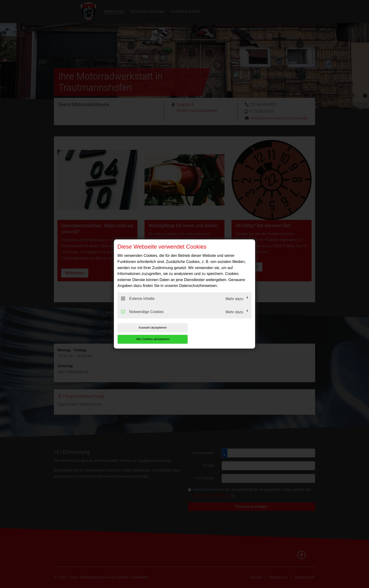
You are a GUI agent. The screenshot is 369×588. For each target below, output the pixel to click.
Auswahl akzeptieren (148, 333)
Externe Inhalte (138, 304)
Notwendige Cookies (142, 317)
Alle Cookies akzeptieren (221, 333)
